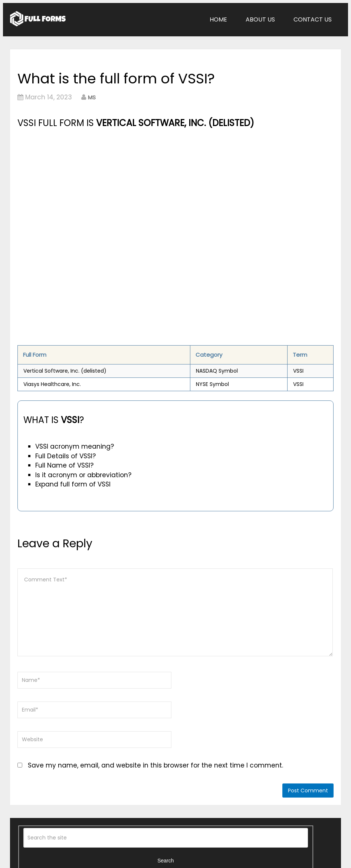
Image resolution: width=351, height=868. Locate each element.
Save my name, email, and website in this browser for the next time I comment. (155, 765)
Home (218, 19)
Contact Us (313, 19)
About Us (260, 19)
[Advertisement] (126, 186)
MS (92, 97)
